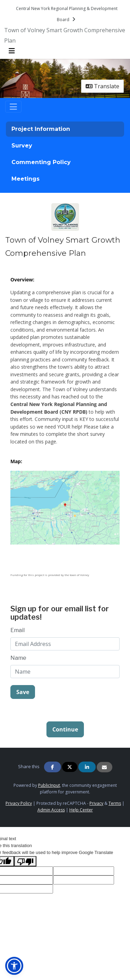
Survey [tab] (22, 146)
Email (18, 630)
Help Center (81, 810)
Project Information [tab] (41, 129)
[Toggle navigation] (13, 107)
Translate (102, 86)
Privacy (96, 803)
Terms (115, 803)
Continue (65, 729)
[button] (14, 966)
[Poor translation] (25, 861)
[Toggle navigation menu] (12, 51)
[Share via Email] (105, 767)
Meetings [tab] (25, 179)
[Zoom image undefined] (65, 507)
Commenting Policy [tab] (41, 162)
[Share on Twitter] (70, 767)
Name (18, 658)
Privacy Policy (19, 803)
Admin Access (51, 810)
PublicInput (49, 785)
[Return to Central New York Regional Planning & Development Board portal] (67, 14)
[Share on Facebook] (53, 767)
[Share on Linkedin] (87, 767)
